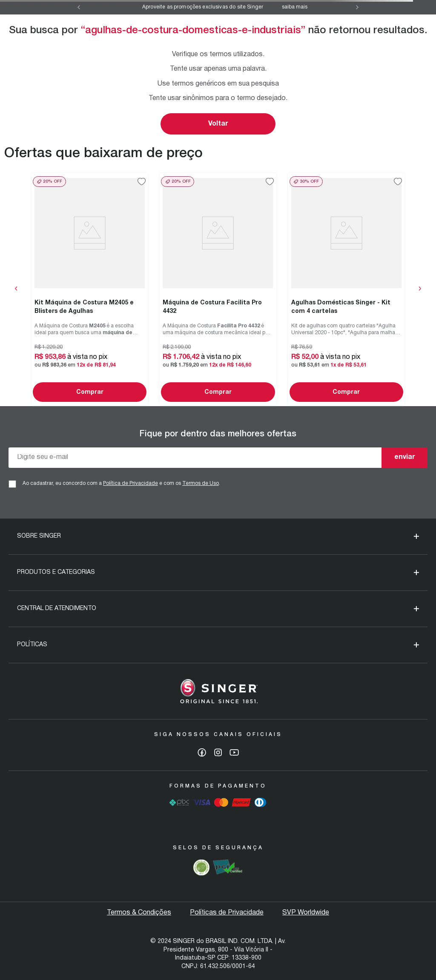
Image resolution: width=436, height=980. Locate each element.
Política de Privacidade (131, 483)
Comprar (90, 392)
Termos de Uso (201, 483)
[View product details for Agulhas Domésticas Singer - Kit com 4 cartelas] (346, 289)
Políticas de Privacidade (227, 913)
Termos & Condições (139, 913)
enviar (405, 457)
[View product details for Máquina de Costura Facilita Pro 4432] (218, 289)
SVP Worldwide (306, 913)
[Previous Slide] (79, 7)
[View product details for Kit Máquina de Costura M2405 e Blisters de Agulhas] (90, 289)
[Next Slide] (357, 7)
